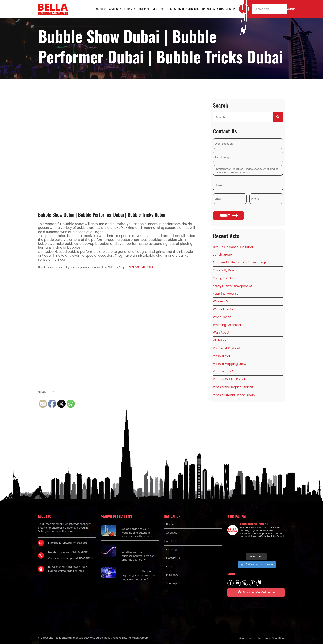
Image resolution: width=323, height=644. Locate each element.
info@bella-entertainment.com (67, 543)
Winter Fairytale (224, 309)
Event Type (158, 9)
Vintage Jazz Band (226, 371)
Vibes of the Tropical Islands (233, 387)
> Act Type (170, 541)
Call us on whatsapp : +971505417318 (71, 558)
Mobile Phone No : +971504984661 (69, 552)
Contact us (208, 9)
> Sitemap (170, 583)
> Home (169, 524)
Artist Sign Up (226, 9)
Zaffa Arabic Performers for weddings (240, 262)
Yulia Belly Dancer (226, 270)
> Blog (168, 566)
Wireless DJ (221, 301)
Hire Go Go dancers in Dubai (233, 247)
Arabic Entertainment (123, 9)
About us (101, 9)
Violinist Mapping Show (230, 364)
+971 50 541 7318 (140, 267)
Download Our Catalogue (256, 592)
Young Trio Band (225, 278)
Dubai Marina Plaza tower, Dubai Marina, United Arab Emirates (68, 569)
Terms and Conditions (272, 638)
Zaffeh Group (222, 255)
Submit (228, 216)
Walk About (221, 333)
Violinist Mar (222, 356)
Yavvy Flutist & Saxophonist (232, 286)
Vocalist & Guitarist (227, 348)
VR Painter (220, 340)
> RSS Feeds (171, 575)
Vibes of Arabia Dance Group (234, 395)
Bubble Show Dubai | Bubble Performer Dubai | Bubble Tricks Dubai (102, 214)
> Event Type (172, 550)
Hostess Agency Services (183, 9)
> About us (171, 533)
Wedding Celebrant (227, 325)
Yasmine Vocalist (225, 294)
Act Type (144, 9)
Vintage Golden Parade (230, 379)
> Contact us (172, 558)
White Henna (222, 317)
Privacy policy (246, 638)
